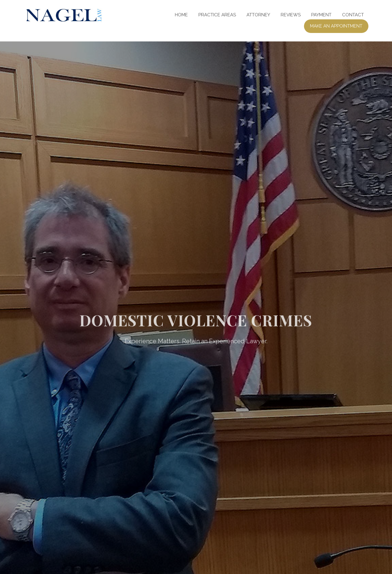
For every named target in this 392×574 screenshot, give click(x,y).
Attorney (258, 15)
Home (181, 15)
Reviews (291, 15)
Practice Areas (217, 15)
